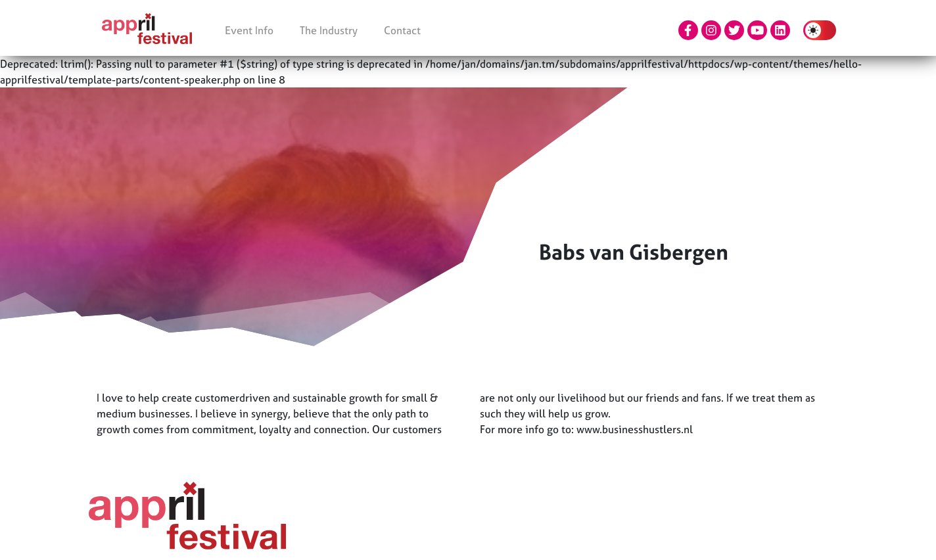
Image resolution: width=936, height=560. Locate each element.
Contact (402, 30)
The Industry (329, 30)
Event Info (249, 30)
